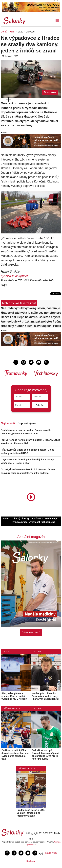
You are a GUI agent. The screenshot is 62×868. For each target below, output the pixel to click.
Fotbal (38, 652)
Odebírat (40, 405)
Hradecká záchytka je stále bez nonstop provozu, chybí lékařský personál (31, 313)
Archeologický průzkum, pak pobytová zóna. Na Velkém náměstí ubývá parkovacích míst (31, 322)
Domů (4, 32)
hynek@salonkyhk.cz (15, 276)
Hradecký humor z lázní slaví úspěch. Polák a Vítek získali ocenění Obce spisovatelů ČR (31, 326)
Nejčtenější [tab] (8, 423)
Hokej (7, 652)
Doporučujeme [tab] (27, 423)
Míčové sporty (12, 709)
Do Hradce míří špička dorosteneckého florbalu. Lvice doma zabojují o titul (15, 754)
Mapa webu (51, 853)
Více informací (31, 632)
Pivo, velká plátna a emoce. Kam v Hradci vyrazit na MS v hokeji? (14, 696)
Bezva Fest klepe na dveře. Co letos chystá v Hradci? (31, 317)
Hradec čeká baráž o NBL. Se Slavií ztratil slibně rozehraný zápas (31, 813)
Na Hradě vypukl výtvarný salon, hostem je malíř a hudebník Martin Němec (31, 308)
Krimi (12, 32)
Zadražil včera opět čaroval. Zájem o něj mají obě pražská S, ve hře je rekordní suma (45, 754)
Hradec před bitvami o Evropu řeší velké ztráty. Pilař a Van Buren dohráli (45, 696)
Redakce (31, 861)
